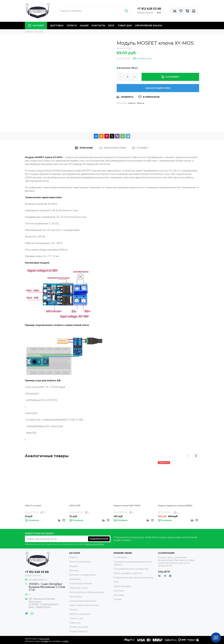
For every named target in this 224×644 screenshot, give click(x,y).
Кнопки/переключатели (83, 601)
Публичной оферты (94, 544)
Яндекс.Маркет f (79, 631)
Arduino (73, 557)
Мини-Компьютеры (80, 562)
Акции (84, 26)
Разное (141, 103)
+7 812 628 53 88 (149, 9)
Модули (74, 566)
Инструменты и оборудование (86, 592)
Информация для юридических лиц (133, 578)
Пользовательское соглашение (131, 569)
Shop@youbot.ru (38, 580)
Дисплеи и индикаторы (82, 575)
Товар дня (125, 26)
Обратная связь (122, 586)
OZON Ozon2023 (79, 627)
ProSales (45, 641)
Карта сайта (44, 639)
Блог (111, 26)
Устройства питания (80, 583)
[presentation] (188, 456)
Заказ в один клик (158, 88)
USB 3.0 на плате (33, 505)
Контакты (98, 26)
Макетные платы (79, 588)
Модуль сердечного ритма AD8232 (175, 505)
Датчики (74, 570)
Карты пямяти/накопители (84, 605)
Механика (75, 579)
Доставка (57, 26)
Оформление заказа (149, 26)
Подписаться (99, 539)
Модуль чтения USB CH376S (127, 505)
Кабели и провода (80, 614)
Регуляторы (76, 597)
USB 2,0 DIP (75, 505)
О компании (120, 557)
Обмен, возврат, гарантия (128, 573)
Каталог (36, 26)
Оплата (72, 26)
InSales (65, 641)
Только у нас (76, 618)
